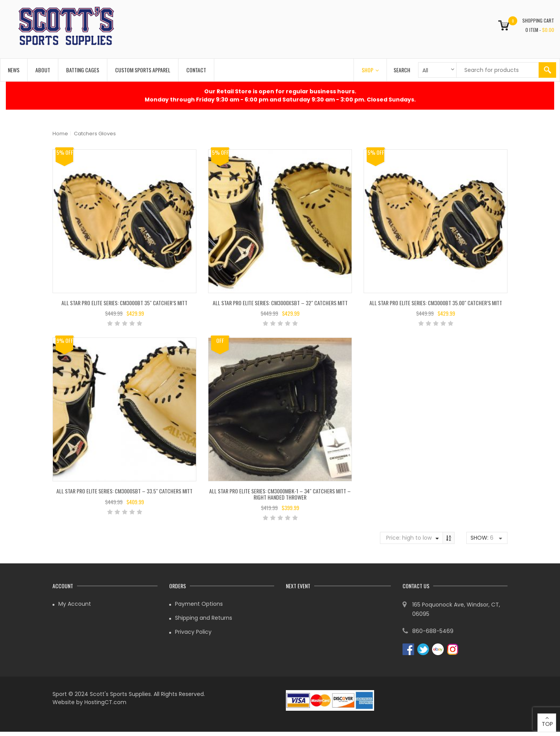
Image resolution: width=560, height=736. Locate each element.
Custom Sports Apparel (143, 70)
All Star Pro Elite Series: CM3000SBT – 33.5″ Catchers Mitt (124, 491)
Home (60, 134)
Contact (196, 70)
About (43, 70)
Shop (370, 70)
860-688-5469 (433, 631)
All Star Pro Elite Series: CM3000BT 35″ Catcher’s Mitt (124, 303)
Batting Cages (83, 70)
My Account (75, 604)
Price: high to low (409, 538)
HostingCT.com (105, 702)
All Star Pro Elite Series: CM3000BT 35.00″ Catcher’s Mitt (436, 303)
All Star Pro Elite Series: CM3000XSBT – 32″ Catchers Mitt (280, 303)
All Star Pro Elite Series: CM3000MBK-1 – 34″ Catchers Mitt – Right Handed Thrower (280, 494)
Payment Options (199, 604)
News (14, 70)
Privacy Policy (193, 632)
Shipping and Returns (204, 618)
